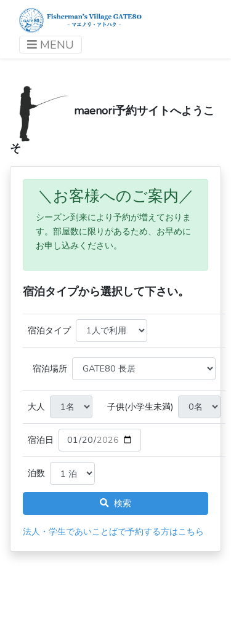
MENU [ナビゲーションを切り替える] (51, 45)
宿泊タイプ (49, 330)
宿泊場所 (50, 368)
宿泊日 (41, 440)
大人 (36, 407)
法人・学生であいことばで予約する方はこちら (113, 531)
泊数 (36, 473)
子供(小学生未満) (140, 407)
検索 (115, 503)
